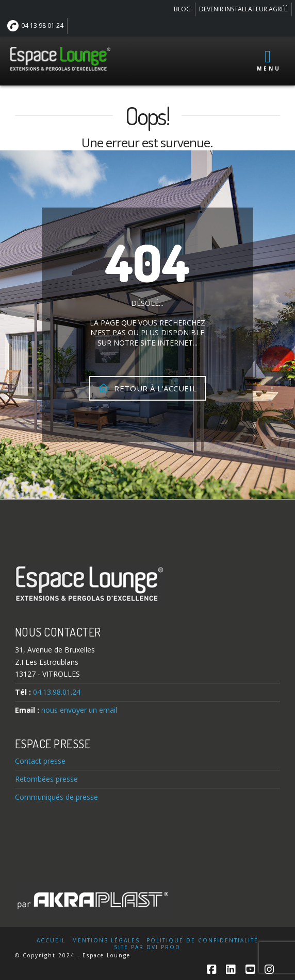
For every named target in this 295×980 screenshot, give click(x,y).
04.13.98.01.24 (57, 692)
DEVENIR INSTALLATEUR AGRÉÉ (243, 9)
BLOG (182, 9)
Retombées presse (46, 779)
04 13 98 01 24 (35, 26)
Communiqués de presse (56, 797)
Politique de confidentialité (202, 941)
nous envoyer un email (79, 710)
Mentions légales (106, 941)
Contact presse (40, 761)
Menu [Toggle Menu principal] (269, 60)
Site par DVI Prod (147, 947)
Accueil (51, 941)
